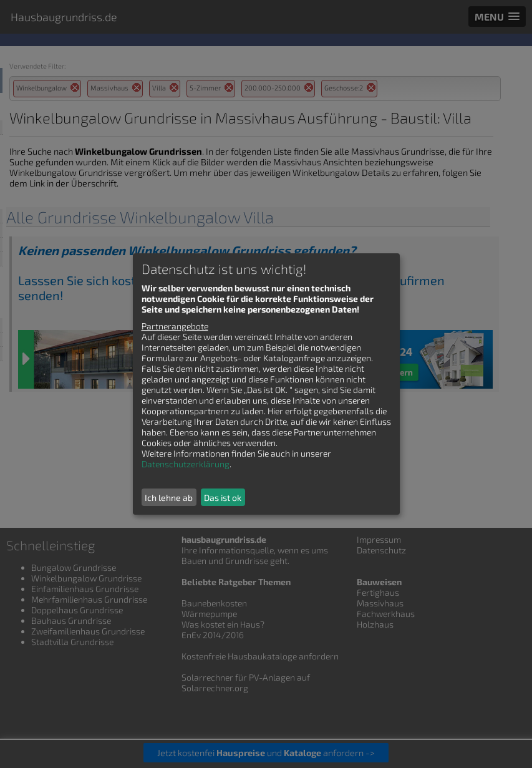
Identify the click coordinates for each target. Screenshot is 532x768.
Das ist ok (223, 498)
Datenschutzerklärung (186, 464)
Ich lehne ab (169, 498)
